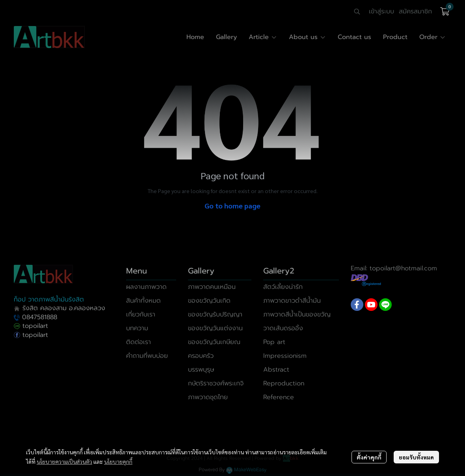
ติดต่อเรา (139, 342)
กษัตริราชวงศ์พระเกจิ (216, 383)
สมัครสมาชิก (415, 11)
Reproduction (284, 383)
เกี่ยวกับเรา (141, 314)
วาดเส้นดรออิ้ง (283, 328)
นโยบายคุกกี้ (118, 461)
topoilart (31, 326)
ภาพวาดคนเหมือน (212, 287)
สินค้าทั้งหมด (143, 301)
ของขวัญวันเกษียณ (214, 342)
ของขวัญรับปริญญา (215, 314)
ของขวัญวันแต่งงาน (215, 328)
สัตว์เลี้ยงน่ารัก (283, 287)
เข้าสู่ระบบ (381, 11)
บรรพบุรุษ (201, 370)
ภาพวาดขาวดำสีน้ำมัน (292, 301)
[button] (357, 11)
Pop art (274, 342)
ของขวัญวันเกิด (209, 301)
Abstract (276, 370)
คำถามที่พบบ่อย (147, 356)
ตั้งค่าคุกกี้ (369, 457)
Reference (279, 397)
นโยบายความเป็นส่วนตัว (64, 461)
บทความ (137, 328)
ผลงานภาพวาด (146, 287)
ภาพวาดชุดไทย (208, 397)
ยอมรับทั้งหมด (416, 457)
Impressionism (285, 356)
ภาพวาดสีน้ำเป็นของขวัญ (297, 314)
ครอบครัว (201, 356)
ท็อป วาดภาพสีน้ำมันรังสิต (49, 299)
